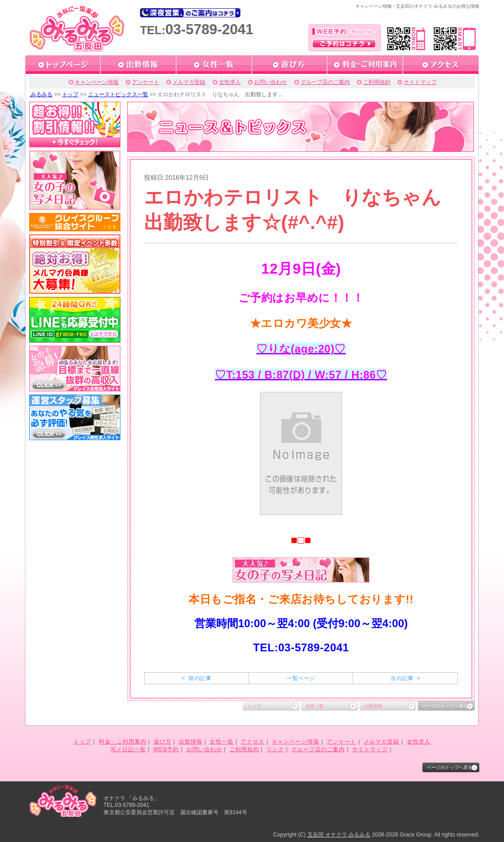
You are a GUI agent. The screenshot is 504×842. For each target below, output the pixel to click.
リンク (275, 749)
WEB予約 (166, 749)
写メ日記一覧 (128, 749)
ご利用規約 (377, 82)
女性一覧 (315, 706)
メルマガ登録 (189, 82)
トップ (70, 94)
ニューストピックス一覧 (118, 94)
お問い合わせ (270, 82)
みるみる (41, 94)
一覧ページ (301, 678)
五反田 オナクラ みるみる (339, 835)
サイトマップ (420, 82)
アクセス (253, 742)
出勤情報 (373, 706)
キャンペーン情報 (97, 82)
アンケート (145, 82)
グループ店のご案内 (325, 82)
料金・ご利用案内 (123, 742)
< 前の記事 (196, 678)
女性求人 (230, 82)
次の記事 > (405, 678)
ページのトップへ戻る (445, 706)
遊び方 (163, 742)
